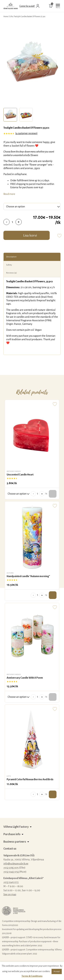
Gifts (11, 16)
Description (11, 257)
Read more (9, 194)
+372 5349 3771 (11, 882)
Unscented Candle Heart (20, 475)
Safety (9, 265)
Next (52, 64)
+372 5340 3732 (11, 872)
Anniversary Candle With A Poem (25, 678)
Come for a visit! (27, 6)
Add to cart (53, 595)
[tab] (10, 115)
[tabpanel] (32, 64)
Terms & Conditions (32, 976)
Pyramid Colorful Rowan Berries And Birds (30, 779)
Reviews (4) (11, 273)
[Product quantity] (13, 222)
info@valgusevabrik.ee (16, 864)
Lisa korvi (30, 235)
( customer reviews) (26, 133)
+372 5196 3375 (11, 868)
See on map (10, 894)
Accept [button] (57, 971)
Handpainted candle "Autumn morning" (28, 576)
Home (6, 16)
